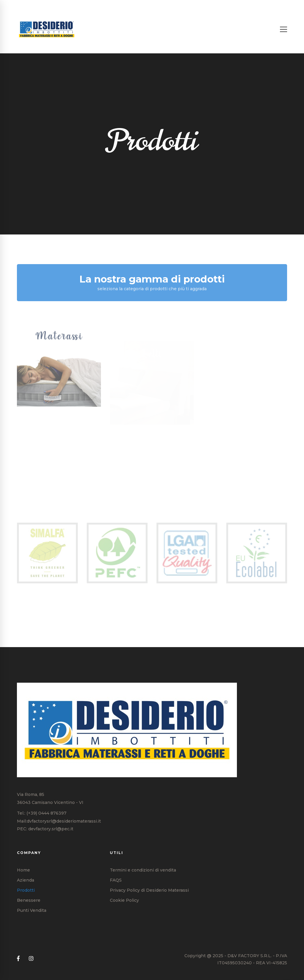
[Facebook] (18, 959)
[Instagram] (31, 959)
